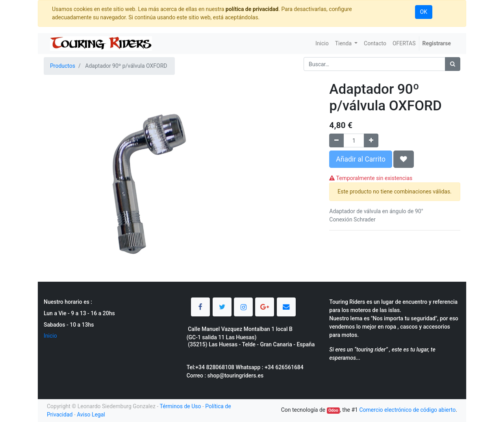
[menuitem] (322, 44)
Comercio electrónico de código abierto (407, 410)
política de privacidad (252, 9)
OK (424, 12)
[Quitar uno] (336, 140)
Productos (63, 66)
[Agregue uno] (371, 140)
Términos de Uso (180, 406)
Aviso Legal (91, 415)
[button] (404, 159)
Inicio (50, 336)
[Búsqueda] (453, 64)
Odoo (333, 410)
